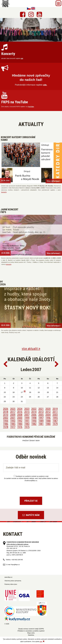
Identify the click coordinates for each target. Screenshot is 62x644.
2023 (27, 409)
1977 (13, 427)
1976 (20, 427)
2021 (41, 409)
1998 (34, 418)
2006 (34, 415)
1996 (48, 418)
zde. (45, 85)
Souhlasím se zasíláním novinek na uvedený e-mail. (31, 476)
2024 (20, 409)
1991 (27, 421)
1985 (13, 424)
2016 (20, 412)
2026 (6, 409)
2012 (48, 412)
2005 (41, 415)
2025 (13, 409)
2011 (55, 412)
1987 (55, 421)
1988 (48, 421)
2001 (13, 418)
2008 (20, 415)
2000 (20, 418)
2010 (6, 415)
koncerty (4, 192)
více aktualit (31, 349)
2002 (6, 418)
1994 (6, 421)
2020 (48, 409)
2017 (13, 412)
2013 (41, 412)
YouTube (31, 107)
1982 (34, 424)
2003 (55, 415)
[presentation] (31, 488)
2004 (48, 415)
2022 (34, 409)
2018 (6, 412)
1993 (13, 421)
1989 (41, 421)
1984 (20, 424)
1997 (41, 418)
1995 (55, 418)
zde (22, 58)
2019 (55, 409)
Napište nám (31, 515)
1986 (6, 424)
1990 (34, 421)
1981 (41, 424)
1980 (48, 424)
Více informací (54, 181)
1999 (27, 418)
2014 (34, 412)
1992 (20, 421)
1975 (27, 427)
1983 (27, 424)
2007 (27, 415)
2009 (13, 415)
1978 (6, 427)
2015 (27, 412)
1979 (55, 424)
